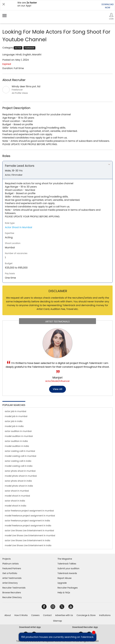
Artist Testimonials (12, 578)
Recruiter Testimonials (14, 588)
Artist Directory (10, 583)
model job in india (14, 426)
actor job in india (14, 421)
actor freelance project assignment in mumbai (29, 511)
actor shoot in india (15, 501)
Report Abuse (65, 578)
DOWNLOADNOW (108, 6)
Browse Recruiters (12, 593)
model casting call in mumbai (21, 456)
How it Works (21, 615)
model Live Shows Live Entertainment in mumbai (30, 535)
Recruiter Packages (68, 588)
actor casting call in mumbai (20, 451)
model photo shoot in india (19, 486)
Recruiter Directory (12, 597)
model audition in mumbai (19, 436)
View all (58, 389)
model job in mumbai (16, 416)
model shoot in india (15, 506)
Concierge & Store (86, 615)
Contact (47, 615)
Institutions (105, 615)
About (8, 615)
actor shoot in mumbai (17, 491)
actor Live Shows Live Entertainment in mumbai (29, 531)
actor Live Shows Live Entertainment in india (27, 540)
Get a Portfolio (10, 573)
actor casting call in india (18, 461)
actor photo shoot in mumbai (20, 471)
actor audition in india (16, 441)
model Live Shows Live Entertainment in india (28, 545)
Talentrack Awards (67, 573)
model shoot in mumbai (17, 496)
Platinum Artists (11, 564)
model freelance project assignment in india (28, 526)
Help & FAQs (64, 593)
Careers (35, 615)
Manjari (58, 378)
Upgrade (62, 583)
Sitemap (58, 621)
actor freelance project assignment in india (27, 521)
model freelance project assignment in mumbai (30, 516)
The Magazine (65, 559)
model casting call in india (19, 466)
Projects (7, 559)
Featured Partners (12, 568)
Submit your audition (68, 568)
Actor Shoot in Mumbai (19, 227)
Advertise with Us (64, 615)
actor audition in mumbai (18, 431)
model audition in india (17, 446)
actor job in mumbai (15, 411)
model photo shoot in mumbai (21, 476)
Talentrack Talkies (67, 564)
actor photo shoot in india (18, 481)
